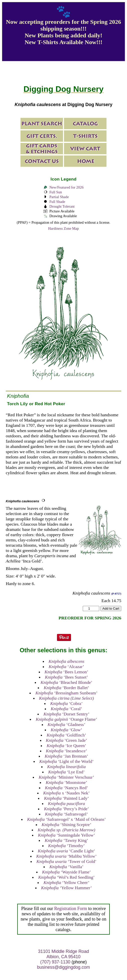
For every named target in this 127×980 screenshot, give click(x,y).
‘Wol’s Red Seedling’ (66, 877)
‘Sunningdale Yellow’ (66, 835)
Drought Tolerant (62, 206)
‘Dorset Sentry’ (66, 714)
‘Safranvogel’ (66, 814)
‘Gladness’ (66, 724)
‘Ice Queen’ (66, 746)
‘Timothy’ (67, 846)
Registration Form (71, 909)
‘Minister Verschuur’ (66, 777)
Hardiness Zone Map (64, 228)
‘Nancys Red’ (66, 788)
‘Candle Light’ (66, 851)
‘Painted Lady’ (66, 798)
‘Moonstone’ (66, 782)
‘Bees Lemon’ (66, 672)
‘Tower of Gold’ (66, 861)
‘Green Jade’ (66, 740)
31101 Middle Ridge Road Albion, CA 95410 (63, 954)
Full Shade (57, 202)
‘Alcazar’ (66, 667)
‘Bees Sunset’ (66, 677)
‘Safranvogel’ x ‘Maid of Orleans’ (66, 819)
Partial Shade (59, 197)
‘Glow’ (66, 730)
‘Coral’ (66, 709)
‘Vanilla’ (66, 867)
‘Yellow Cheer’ (66, 882)
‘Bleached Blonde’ (66, 682)
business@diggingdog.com (63, 967)
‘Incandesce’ (66, 751)
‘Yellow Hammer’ (66, 888)
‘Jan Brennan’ (66, 756)
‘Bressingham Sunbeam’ (66, 693)
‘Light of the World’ (66, 761)
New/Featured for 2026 (66, 187)
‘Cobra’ (66, 703)
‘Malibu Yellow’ (66, 856)
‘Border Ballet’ (66, 688)
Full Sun (55, 192)
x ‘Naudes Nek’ (66, 793)
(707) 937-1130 (55, 962)
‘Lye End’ (66, 772)
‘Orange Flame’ (66, 719)
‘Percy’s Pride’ (66, 809)
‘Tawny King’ (66, 840)
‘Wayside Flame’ (66, 872)
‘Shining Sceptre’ (66, 825)
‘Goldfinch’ (66, 735)
